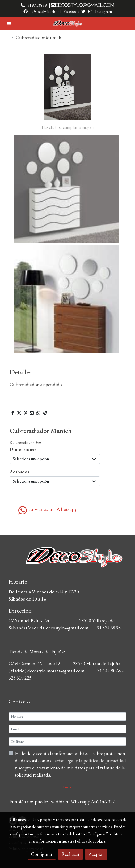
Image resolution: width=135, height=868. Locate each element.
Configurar (42, 854)
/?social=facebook (47, 12)
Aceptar (96, 854)
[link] (67, 23)
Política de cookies (90, 841)
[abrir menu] (9, 23)
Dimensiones (23, 449)
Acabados (19, 472)
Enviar (67, 787)
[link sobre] (67, 560)
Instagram (103, 12)
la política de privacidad (102, 761)
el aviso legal (63, 761)
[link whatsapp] (67, 510)
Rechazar (70, 854)
